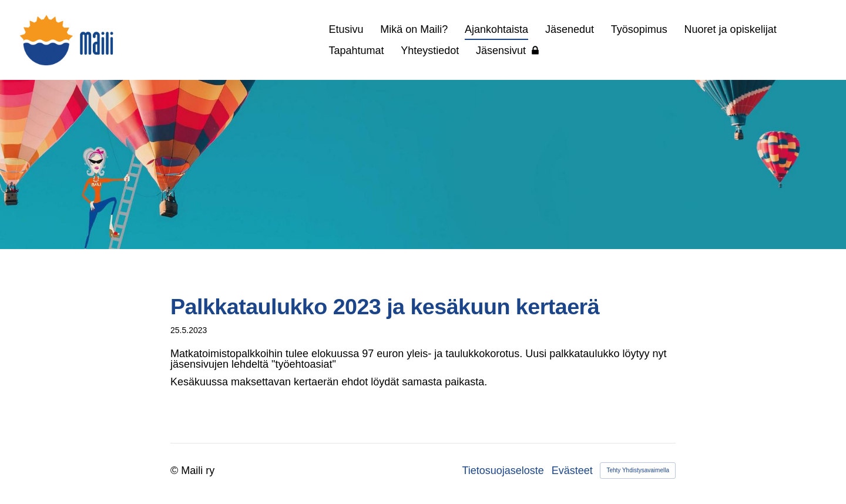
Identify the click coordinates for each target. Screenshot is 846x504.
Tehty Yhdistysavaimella (638, 470)
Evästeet (572, 471)
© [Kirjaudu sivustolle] (176, 471)
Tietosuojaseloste (503, 471)
